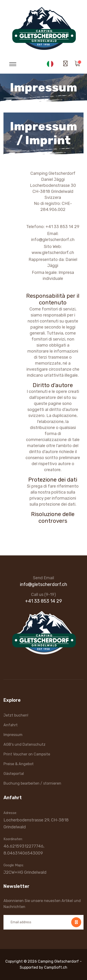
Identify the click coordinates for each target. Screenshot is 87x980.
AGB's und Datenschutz (24, 744)
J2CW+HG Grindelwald (25, 872)
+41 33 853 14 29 (43, 601)
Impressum (13, 735)
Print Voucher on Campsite (27, 754)
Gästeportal (14, 774)
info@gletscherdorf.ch (43, 584)
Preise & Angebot (19, 764)
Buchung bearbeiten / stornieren (32, 783)
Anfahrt (11, 725)
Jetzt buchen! (16, 715)
